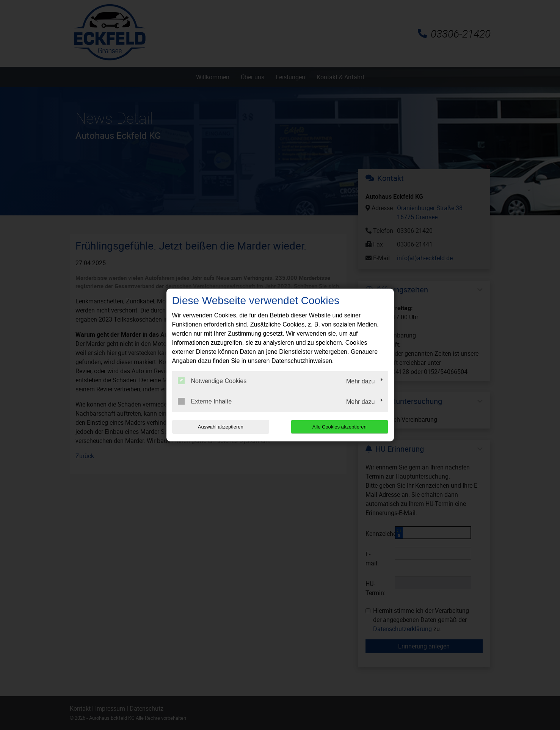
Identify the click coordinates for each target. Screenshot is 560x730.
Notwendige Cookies (212, 381)
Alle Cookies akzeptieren (340, 427)
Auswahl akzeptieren (221, 427)
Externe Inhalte (205, 401)
